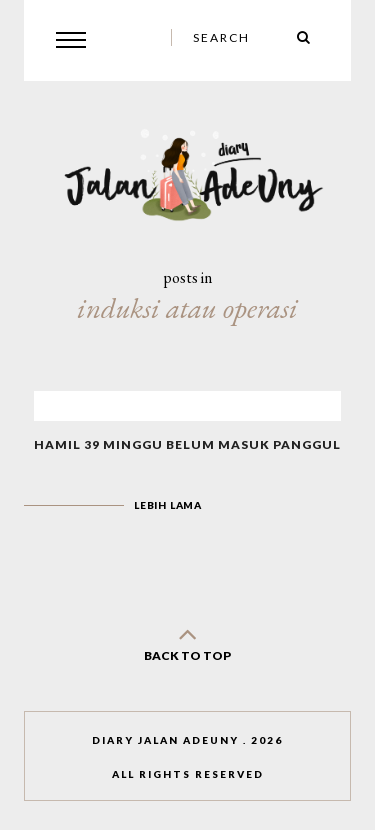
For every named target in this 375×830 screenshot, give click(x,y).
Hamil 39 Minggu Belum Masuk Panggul (187, 444)
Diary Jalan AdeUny (165, 740)
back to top (188, 640)
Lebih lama (168, 505)
